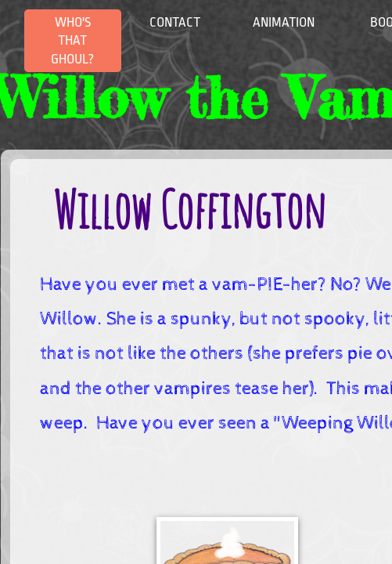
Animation (284, 22)
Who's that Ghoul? (72, 41)
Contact (175, 22)
